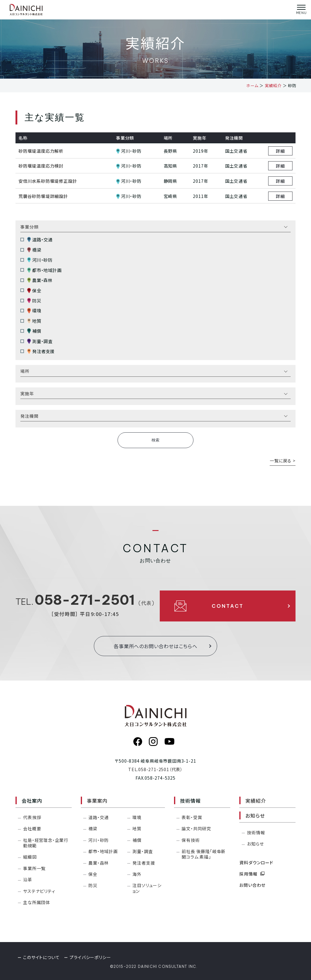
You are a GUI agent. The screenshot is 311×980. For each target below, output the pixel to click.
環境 (34, 311)
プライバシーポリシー (90, 957)
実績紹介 (273, 85)
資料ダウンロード (256, 863)
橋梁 (34, 250)
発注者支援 (41, 351)
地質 (34, 321)
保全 (34, 290)
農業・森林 (40, 280)
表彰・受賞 (192, 817)
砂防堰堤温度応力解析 (41, 151)
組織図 (30, 857)
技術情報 (256, 832)
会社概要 (32, 829)
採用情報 (252, 874)
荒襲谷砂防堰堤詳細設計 (43, 196)
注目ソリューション (147, 888)
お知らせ (255, 815)
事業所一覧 (34, 868)
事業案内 (97, 801)
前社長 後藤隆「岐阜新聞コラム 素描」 (204, 854)
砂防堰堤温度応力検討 (41, 166)
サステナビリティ (39, 891)
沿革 (28, 880)
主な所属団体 (37, 902)
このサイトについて (41, 957)
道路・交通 (40, 240)
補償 (34, 331)
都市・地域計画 (44, 270)
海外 (137, 874)
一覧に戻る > (283, 461)
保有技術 (191, 840)
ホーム (252, 85)
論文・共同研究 (196, 829)
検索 (155, 440)
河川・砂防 (40, 260)
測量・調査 (40, 341)
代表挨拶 (32, 817)
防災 (34, 300)
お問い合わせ (252, 885)
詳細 (280, 151)
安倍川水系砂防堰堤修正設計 (48, 181)
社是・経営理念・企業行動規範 (46, 843)
